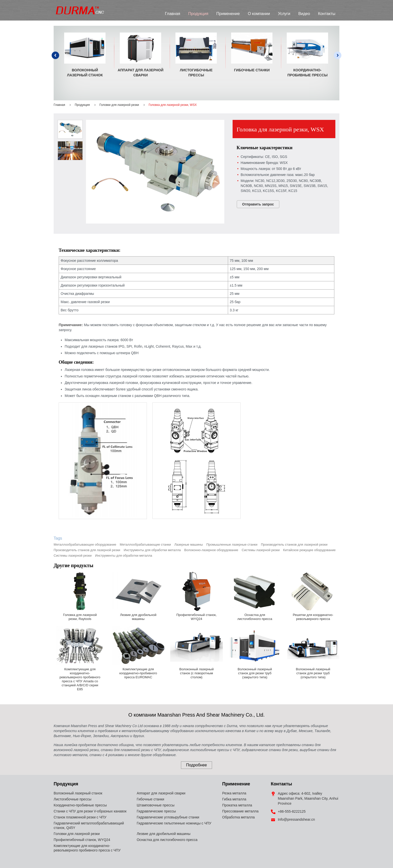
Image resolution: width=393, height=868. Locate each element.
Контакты (327, 14)
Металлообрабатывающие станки (145, 545)
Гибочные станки (252, 70)
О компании (259, 14)
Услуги (284, 14)
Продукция (198, 14)
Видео (304, 14)
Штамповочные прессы (156, 805)
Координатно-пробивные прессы (308, 72)
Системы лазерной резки (261, 550)
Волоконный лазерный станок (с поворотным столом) (196, 673)
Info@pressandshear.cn (296, 819)
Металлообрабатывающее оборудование (85, 545)
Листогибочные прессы (196, 72)
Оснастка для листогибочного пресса (255, 617)
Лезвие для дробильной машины (138, 617)
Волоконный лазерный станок (85, 72)
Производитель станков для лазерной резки (294, 545)
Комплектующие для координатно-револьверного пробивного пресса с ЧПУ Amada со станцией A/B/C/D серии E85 (80, 679)
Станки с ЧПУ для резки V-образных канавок (90, 811)
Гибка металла (234, 799)
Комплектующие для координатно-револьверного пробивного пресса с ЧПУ (87, 848)
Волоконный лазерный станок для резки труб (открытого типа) (313, 673)
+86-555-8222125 (292, 811)
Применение (228, 14)
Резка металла (234, 793)
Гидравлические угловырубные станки (168, 817)
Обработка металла (239, 817)
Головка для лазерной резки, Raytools (80, 617)
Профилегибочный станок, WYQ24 (197, 617)
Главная (173, 14)
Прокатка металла (237, 805)
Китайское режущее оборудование (309, 550)
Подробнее (197, 765)
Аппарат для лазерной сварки (141, 72)
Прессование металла (240, 811)
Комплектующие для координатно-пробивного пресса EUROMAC (138, 673)
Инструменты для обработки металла (152, 550)
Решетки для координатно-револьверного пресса (313, 617)
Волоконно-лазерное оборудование (211, 550)
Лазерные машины (189, 545)
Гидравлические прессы (156, 811)
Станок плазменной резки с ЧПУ (80, 817)
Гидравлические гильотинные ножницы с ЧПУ (174, 823)
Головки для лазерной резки (119, 105)
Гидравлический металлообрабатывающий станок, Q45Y (89, 825)
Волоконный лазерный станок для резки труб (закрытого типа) (255, 673)
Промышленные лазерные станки (232, 545)
